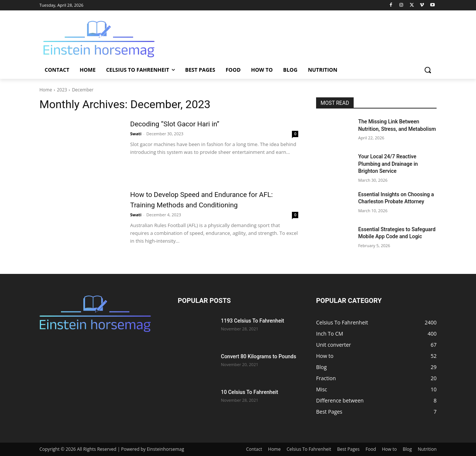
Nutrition (427, 449)
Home (46, 90)
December (83, 90)
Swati (136, 134)
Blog (407, 449)
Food (371, 449)
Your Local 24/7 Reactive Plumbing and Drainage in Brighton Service (388, 164)
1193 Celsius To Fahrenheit (253, 321)
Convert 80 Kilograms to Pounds (258, 356)
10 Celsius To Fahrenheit (250, 392)
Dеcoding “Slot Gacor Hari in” (184, 124)
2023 (62, 90)
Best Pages (348, 449)
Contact (254, 449)
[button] (428, 70)
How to (389, 449)
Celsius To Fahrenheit (309, 449)
